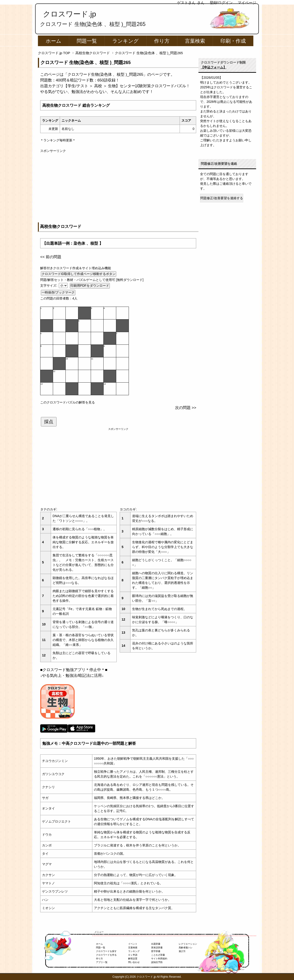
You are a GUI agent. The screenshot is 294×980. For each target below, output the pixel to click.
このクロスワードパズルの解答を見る (68, 402)
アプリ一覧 (102, 962)
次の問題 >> (186, 408)
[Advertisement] (118, 185)
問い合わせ (134, 962)
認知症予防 (157, 962)
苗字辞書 (156, 951)
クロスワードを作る (106, 955)
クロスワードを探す (106, 951)
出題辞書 (156, 944)
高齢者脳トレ (186, 948)
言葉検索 (195, 41)
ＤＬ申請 (133, 955)
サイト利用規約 (159, 959)
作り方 (162, 41)
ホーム (54, 41)
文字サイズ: (49, 286)
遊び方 (182, 951)
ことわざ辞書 (158, 955)
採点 (49, 422)
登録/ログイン (221, 3)
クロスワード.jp (69, 14)
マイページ (247, 3)
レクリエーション (188, 944)
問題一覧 (87, 41)
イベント (133, 944)
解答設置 (133, 959)
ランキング (126, 41)
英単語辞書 (157, 948)
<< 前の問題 (51, 257)
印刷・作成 (233, 41)
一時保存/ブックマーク (58, 292)
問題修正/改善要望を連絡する (222, 198)
